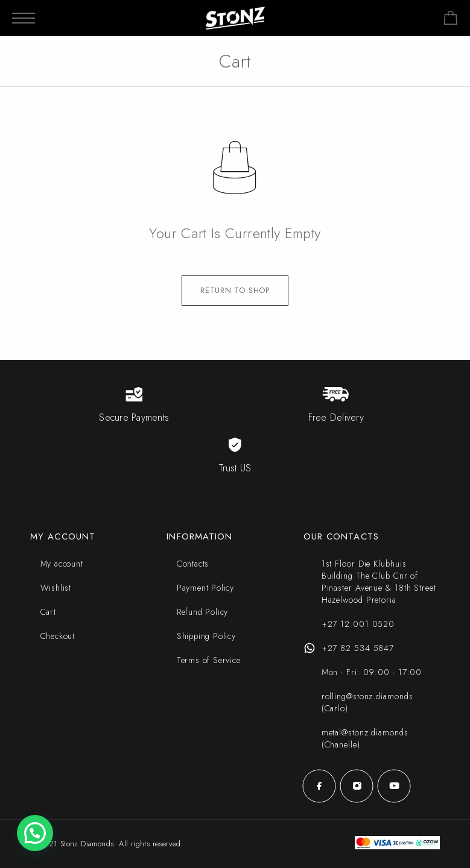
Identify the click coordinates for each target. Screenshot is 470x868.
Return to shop (235, 290)
